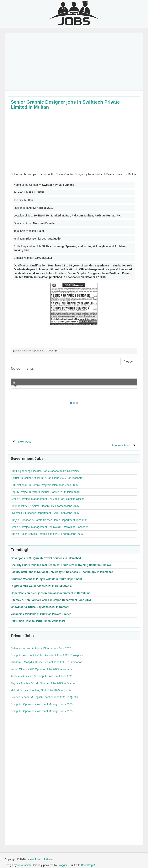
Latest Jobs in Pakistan (40, 856)
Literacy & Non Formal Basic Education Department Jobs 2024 (51, 596)
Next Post (25, 442)
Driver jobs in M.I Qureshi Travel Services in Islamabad (46, 554)
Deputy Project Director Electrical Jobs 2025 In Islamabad (45, 488)
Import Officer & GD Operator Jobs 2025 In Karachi (41, 665)
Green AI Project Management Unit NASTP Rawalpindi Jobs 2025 (50, 523)
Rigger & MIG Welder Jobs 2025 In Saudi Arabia (41, 582)
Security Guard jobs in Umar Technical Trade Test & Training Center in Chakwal (62, 561)
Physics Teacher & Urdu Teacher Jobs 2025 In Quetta (43, 679)
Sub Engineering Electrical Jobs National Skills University (45, 467)
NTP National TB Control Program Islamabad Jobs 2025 (44, 481)
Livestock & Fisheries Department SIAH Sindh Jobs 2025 (45, 509)
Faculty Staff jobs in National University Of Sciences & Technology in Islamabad (62, 568)
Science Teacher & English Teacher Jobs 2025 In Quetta (44, 693)
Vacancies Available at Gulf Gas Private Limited (41, 610)
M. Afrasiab (24, 861)
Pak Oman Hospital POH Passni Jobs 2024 (38, 617)
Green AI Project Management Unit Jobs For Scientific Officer (47, 495)
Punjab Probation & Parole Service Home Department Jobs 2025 (49, 516)
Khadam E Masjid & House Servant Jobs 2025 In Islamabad (46, 658)
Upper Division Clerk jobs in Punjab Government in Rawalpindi (51, 589)
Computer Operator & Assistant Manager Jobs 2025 (42, 700)
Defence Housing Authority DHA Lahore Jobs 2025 (41, 644)
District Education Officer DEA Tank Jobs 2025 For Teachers (47, 474)
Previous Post (121, 442)
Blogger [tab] (129, 361)
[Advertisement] (74, 62)
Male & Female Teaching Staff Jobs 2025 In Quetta (41, 686)
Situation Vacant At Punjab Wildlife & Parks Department (46, 575)
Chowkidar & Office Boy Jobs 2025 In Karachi (40, 603)
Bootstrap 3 (88, 861)
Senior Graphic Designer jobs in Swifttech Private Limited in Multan (65, 104)
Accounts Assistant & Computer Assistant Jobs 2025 (42, 672)
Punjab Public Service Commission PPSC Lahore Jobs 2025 (47, 530)
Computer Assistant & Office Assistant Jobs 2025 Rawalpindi (47, 651)
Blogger (62, 861)
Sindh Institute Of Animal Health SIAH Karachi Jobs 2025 (45, 502)
